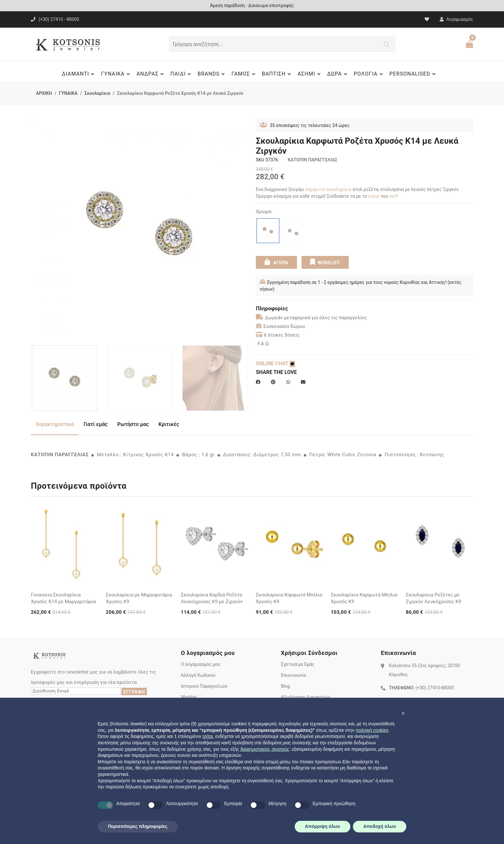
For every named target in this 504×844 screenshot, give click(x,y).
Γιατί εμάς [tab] (96, 424)
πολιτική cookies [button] (372, 730)
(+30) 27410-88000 (435, 688)
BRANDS (212, 74)
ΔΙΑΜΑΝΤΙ (79, 74)
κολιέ (374, 196)
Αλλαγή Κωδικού (198, 675)
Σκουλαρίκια (97, 93)
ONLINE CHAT (275, 363)
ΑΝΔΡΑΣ (151, 74)
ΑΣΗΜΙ (310, 74)
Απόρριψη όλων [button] (323, 826)
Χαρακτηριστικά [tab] (55, 424)
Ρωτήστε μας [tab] (133, 424)
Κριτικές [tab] (169, 424)
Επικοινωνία (293, 675)
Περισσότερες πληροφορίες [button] (138, 826)
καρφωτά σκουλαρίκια (328, 189)
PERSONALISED (414, 74)
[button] (403, 713)
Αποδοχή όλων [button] (380, 826)
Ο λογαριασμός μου (201, 664)
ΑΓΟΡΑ (276, 262)
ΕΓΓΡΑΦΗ (134, 692)
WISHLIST (325, 262)
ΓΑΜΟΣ (244, 74)
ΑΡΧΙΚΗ (44, 93)
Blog (285, 686)
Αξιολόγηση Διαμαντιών (306, 697)
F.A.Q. (264, 344)
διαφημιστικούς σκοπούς (265, 749)
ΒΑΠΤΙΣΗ (277, 74)
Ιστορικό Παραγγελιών (204, 686)
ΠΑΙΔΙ (182, 74)
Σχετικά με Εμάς (298, 664)
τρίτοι (207, 736)
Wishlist (189, 697)
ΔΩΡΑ (338, 74)
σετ (393, 196)
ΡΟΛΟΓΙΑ (369, 74)
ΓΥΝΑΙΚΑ (116, 74)
